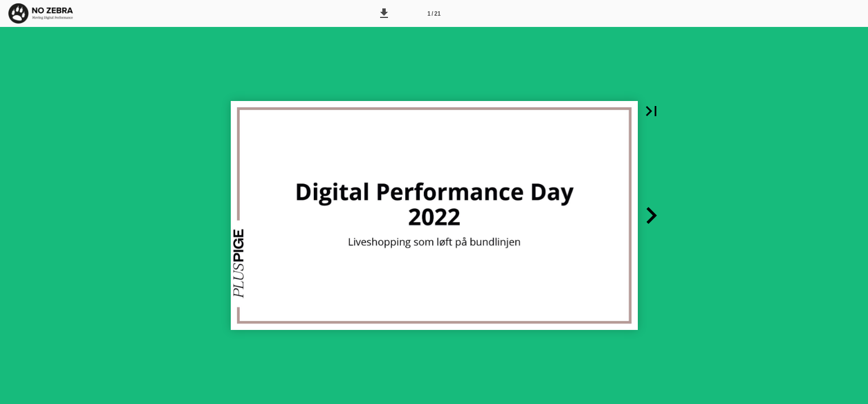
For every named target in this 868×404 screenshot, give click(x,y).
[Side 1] (434, 13)
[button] (384, 13)
